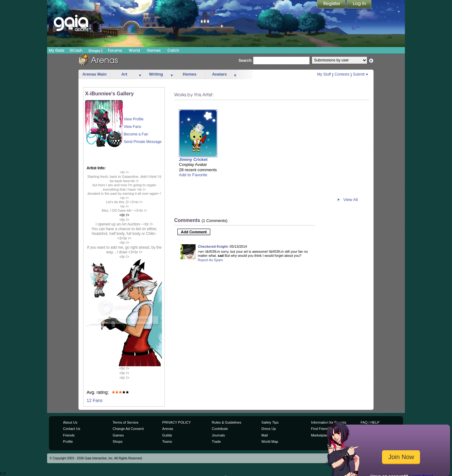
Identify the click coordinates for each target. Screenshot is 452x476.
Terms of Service (126, 422)
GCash (76, 50)
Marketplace (320, 435)
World (134, 50)
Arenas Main (94, 74)
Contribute (220, 429)
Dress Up (269, 429)
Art (124, 74)
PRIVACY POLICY (177, 422)
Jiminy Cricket (193, 159)
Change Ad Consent (128, 429)
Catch (173, 50)
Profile (68, 442)
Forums (115, 50)
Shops (96, 50)
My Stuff (324, 74)
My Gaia (56, 50)
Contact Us (72, 429)
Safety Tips (270, 422)
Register (332, 5)
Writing (156, 74)
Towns (167, 442)
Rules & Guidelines (227, 422)
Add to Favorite (193, 175)
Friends (69, 435)
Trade (216, 442)
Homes (189, 74)
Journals (218, 435)
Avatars (219, 74)
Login (359, 5)
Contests (342, 74)
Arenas (168, 429)
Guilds (167, 435)
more (140, 74)
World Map (270, 442)
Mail (265, 435)
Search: (245, 61)
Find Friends (321, 429)
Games (154, 50)
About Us (70, 422)
